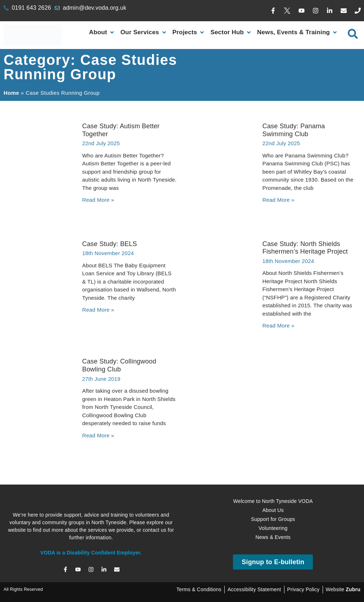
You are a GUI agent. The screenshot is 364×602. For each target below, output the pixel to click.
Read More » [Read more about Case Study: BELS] (98, 310)
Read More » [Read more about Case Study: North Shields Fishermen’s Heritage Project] (278, 325)
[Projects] (189, 32)
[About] (102, 32)
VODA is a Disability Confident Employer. (91, 553)
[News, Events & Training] (298, 32)
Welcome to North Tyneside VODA (273, 501)
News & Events (273, 537)
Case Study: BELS (109, 244)
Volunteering (273, 528)
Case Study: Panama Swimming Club (294, 130)
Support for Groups (273, 519)
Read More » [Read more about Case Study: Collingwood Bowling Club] (98, 435)
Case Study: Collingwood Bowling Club (119, 365)
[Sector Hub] (231, 32)
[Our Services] (144, 32)
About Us (273, 510)
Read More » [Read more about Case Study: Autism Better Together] (98, 200)
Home (11, 93)
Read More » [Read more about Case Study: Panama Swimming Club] (278, 200)
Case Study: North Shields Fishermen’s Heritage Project (305, 248)
